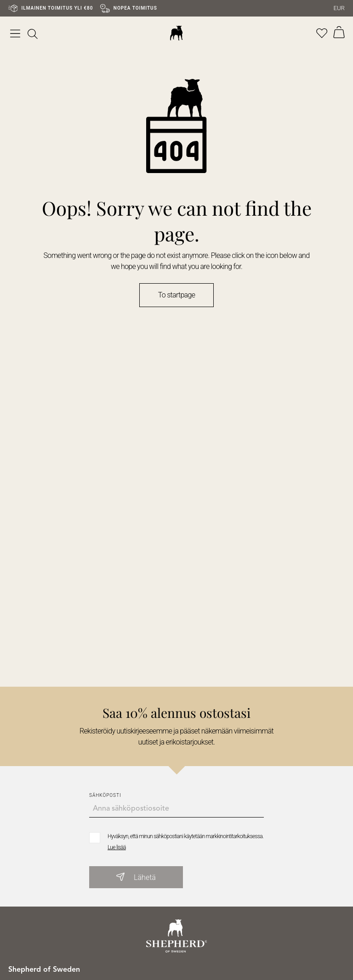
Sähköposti (105, 795)
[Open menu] (15, 33)
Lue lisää (117, 847)
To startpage (176, 295)
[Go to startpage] (177, 935)
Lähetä (136, 877)
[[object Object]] (33, 33)
